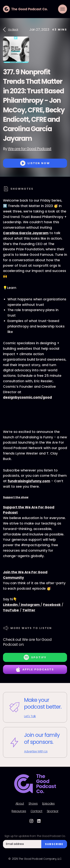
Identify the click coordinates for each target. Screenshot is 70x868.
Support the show (16, 497)
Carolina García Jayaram (26, 233)
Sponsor (53, 811)
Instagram (30, 605)
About (20, 804)
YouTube (11, 610)
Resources (19, 811)
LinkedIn (11, 605)
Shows (33, 804)
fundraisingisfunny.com (29, 481)
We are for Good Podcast (30, 149)
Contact (36, 811)
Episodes (48, 804)
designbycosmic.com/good (27, 397)
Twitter (29, 610)
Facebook (52, 605)
